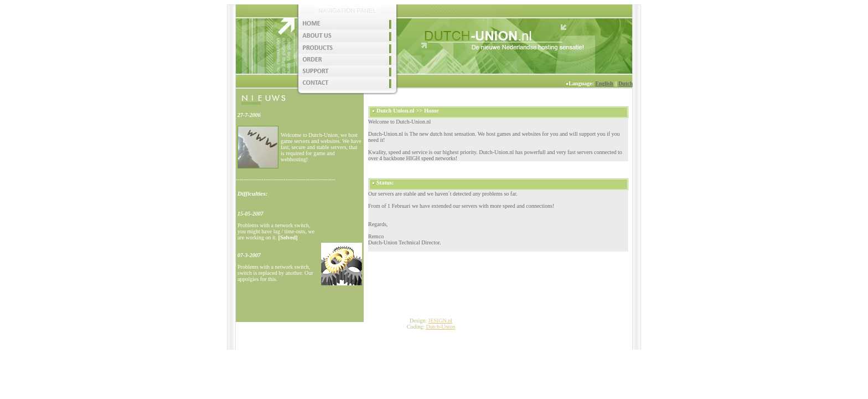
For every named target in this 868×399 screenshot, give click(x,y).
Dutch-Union (440, 327)
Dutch (626, 83)
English (604, 83)
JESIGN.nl (440, 321)
